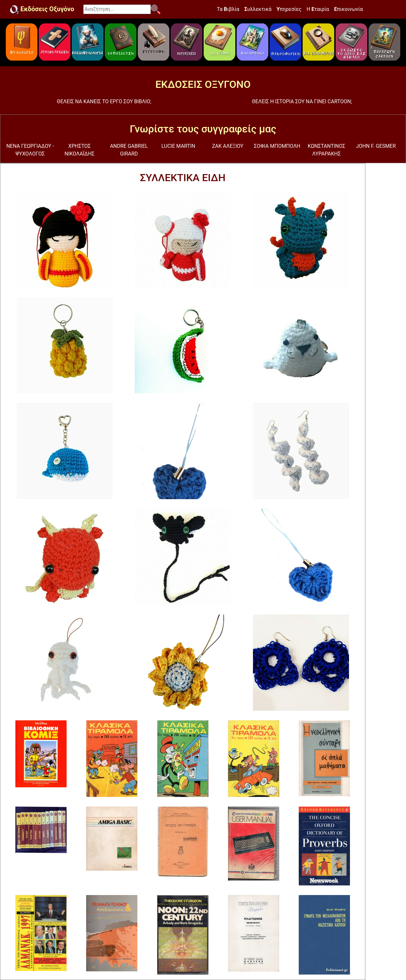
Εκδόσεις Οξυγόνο (42, 9)
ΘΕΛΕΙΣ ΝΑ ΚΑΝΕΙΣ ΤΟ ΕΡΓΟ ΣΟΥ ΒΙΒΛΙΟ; (104, 101)
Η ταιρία (318, 9)
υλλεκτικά (258, 9)
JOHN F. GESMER (376, 146)
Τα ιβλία (228, 9)
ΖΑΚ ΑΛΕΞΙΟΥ (228, 146)
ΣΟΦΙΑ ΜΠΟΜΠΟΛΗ (277, 146)
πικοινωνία (349, 9)
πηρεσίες (289, 9)
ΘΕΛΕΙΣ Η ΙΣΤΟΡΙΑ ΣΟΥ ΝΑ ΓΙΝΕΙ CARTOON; (302, 101)
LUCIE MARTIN (178, 146)
